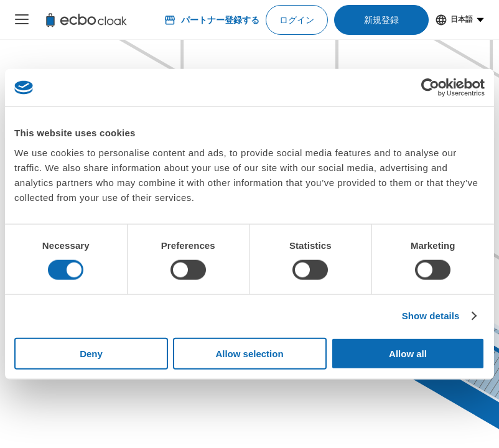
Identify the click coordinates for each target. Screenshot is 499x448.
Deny (91, 353)
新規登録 (381, 20)
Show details (431, 316)
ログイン (297, 20)
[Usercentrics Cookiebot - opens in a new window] (430, 88)
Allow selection (249, 353)
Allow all (408, 353)
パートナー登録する (212, 20)
